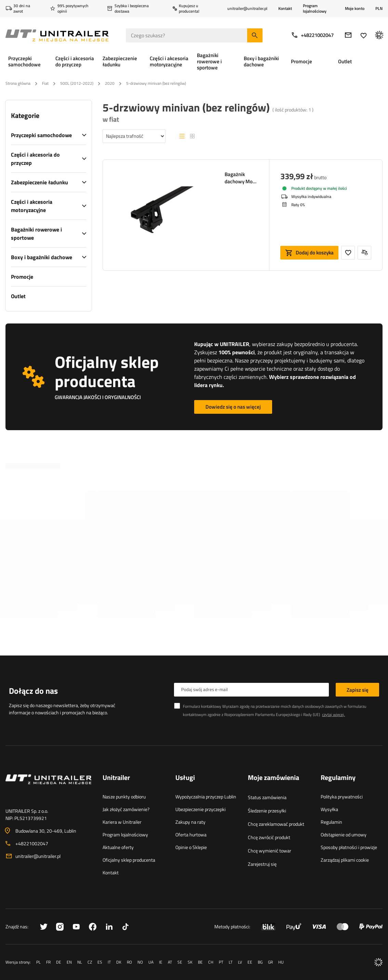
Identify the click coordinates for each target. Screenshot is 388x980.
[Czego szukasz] (194, 35)
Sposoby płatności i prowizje (349, 847)
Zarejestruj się (262, 864)
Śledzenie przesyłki (267, 811)
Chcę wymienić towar (270, 851)
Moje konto (355, 9)
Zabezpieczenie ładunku (39, 182)
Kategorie (25, 116)
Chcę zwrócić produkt (269, 837)
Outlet (18, 296)
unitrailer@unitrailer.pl (38, 856)
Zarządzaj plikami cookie (345, 860)
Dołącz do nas (33, 691)
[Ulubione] (364, 35)
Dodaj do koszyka (315, 253)
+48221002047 (312, 35)
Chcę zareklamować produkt (276, 824)
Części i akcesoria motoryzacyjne (32, 206)
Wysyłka (329, 809)
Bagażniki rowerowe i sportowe (36, 234)
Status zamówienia (267, 797)
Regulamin (331, 822)
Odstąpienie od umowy (344, 835)
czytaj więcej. (333, 714)
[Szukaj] (255, 35)
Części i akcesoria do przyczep (35, 159)
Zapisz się (358, 690)
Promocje (22, 277)
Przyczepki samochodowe (41, 135)
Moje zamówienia (273, 778)
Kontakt (285, 8)
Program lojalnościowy (315, 8)
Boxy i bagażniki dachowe (42, 257)
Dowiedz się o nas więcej (233, 407)
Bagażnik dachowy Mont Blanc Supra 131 (241, 178)
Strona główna (18, 83)
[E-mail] (348, 35)
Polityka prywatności (342, 797)
